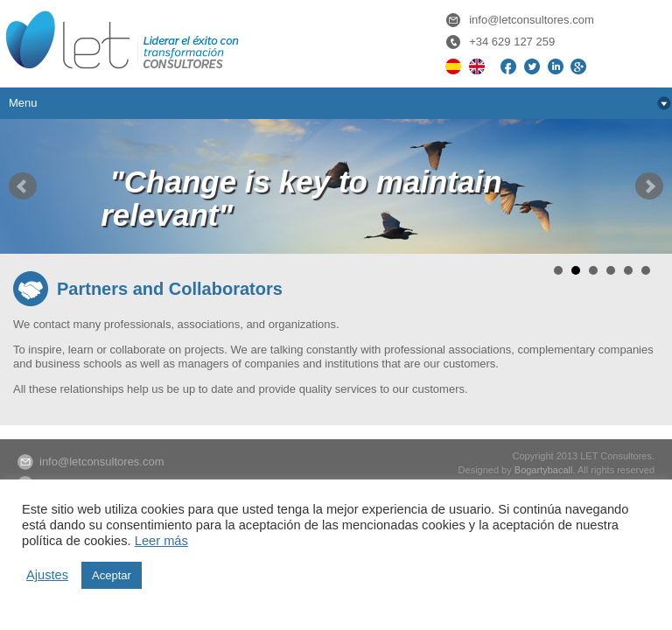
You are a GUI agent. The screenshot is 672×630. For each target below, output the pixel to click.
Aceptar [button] (112, 575)
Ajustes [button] (47, 575)
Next (649, 186)
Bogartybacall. (545, 470)
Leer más (161, 541)
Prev (23, 186)
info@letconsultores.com (532, 20)
